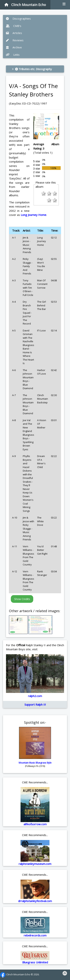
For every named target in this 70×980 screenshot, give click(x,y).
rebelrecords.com (35, 935)
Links (13, 55)
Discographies (18, 19)
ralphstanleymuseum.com (35, 864)
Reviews (15, 40)
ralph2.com (35, 696)
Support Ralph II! (35, 704)
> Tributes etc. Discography (32, 69)
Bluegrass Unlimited (35, 962)
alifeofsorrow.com (35, 824)
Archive (14, 47)
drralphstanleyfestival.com (35, 901)
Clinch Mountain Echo (25, 5)
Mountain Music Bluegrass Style (35, 763)
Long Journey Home (34, 215)
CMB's (14, 26)
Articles (14, 33)
